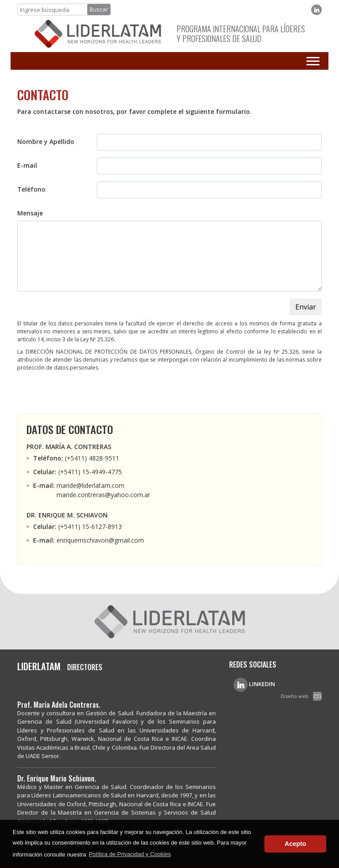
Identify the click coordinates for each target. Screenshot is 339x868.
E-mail (27, 165)
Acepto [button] (296, 844)
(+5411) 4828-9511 (92, 458)
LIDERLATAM (40, 666)
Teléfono (31, 189)
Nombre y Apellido (46, 142)
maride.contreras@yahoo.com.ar (103, 495)
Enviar (306, 307)
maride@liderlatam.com (90, 485)
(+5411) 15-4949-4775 (90, 472)
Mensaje (30, 213)
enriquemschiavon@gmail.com (100, 540)
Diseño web (295, 696)
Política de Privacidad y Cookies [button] (130, 854)
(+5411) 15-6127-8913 (90, 526)
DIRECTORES (85, 667)
